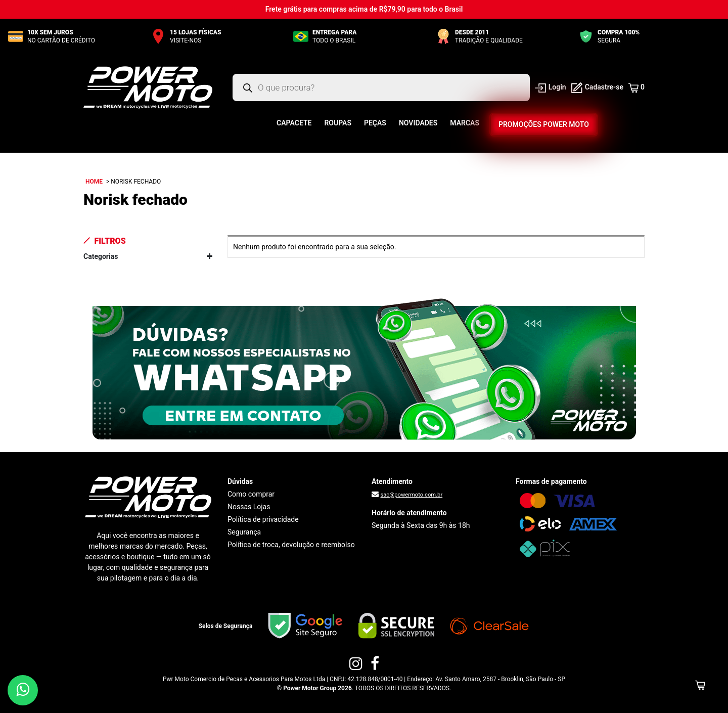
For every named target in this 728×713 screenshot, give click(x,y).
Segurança (244, 532)
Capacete (294, 123)
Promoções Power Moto (543, 124)
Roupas (338, 123)
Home (94, 182)
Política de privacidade (263, 519)
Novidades (418, 123)
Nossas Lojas (249, 507)
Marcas (465, 123)
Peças (375, 123)
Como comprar (251, 494)
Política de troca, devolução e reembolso (291, 545)
